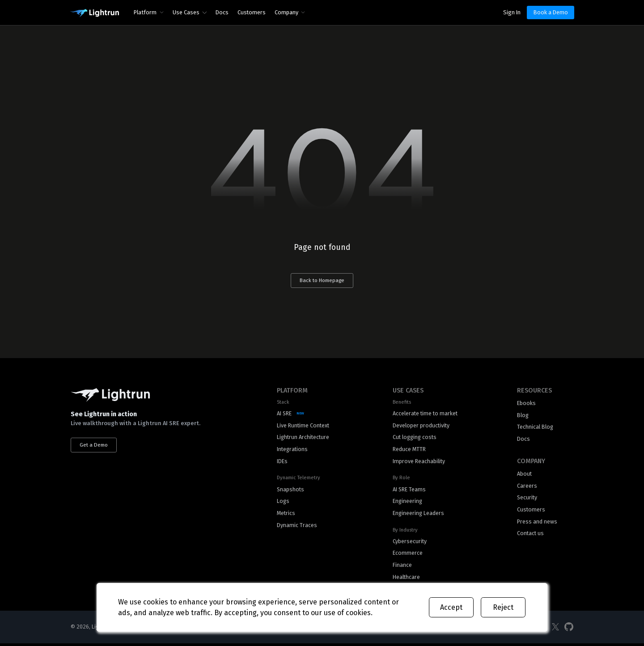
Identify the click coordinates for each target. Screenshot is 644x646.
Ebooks (526, 403)
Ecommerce (407, 555)
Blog (523, 416)
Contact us (531, 536)
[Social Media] (555, 630)
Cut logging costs (415, 438)
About (525, 475)
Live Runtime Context (304, 426)
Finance (401, 568)
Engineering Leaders (418, 515)
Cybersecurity (409, 543)
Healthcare (406, 580)
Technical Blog (535, 428)
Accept (451, 607)
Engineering (407, 503)
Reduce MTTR (408, 450)
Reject (503, 607)
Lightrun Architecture (304, 438)
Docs (222, 12)
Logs (283, 503)
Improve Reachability (418, 462)
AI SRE (284, 414)
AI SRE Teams (409, 491)
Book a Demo (551, 12)
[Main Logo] (94, 13)
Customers (252, 12)
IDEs (282, 462)
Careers (527, 487)
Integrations (293, 450)
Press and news (537, 523)
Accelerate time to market (425, 414)
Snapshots (291, 491)
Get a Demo (94, 445)
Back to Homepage (322, 281)
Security (527, 499)
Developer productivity (421, 426)
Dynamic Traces (297, 527)
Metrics (286, 515)
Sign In (512, 12)
